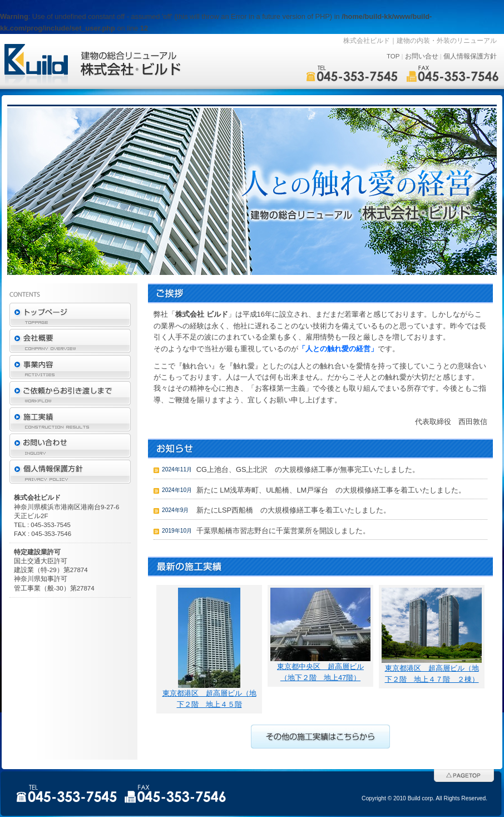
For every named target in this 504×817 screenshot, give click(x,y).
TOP (393, 56)
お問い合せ (422, 56)
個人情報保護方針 (470, 56)
